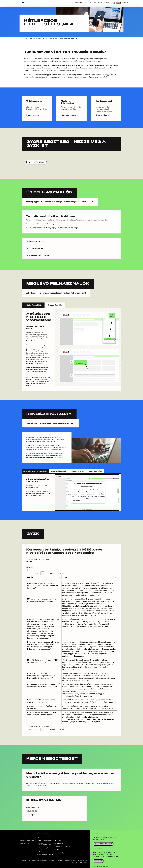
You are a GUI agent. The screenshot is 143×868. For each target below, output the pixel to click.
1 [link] (42, 566)
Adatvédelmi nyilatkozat (47, 853)
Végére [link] (62, 566)
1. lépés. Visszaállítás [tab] (33, 297)
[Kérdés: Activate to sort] (44, 570)
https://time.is (76, 601)
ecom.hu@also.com (35, 376)
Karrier (56, 829)
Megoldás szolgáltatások (45, 843)
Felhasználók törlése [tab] (77, 463)
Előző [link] (37, 566)
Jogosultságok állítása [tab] (95, 463)
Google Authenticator (36, 241)
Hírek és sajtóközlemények (62, 839)
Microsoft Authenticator (37, 234)
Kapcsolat (79, 3)
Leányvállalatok (58, 836)
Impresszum (59, 853)
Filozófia (56, 842)
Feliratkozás (98, 853)
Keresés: (29, 554)
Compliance (57, 833)
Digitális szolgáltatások (44, 829)
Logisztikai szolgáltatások (45, 840)
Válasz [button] (65, 570)
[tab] (71, 234)
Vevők (22, 829)
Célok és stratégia (59, 845)
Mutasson (30, 559)
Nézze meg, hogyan (34, 107)
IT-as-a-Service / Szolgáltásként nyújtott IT (45, 836)
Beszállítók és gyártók (27, 833)
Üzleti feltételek (82, 853)
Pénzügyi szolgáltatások (44, 833)
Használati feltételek (70, 853)
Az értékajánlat (25, 836)
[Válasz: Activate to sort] (89, 570)
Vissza (25, 31)
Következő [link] (53, 566)
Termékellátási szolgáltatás (45, 847)
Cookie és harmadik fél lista (31, 853)
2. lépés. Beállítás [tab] (55, 297)
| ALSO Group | (127, 3)
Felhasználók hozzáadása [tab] (59, 463)
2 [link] (46, 566)
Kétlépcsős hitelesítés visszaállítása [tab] (35, 463)
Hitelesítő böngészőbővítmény (40, 248)
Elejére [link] (30, 566)
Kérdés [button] (30, 570)
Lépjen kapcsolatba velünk (103, 836)
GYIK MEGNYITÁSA (37, 154)
